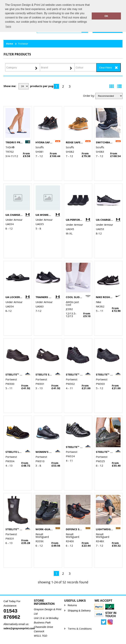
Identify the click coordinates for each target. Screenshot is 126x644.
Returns (72, 605)
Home (10, 44)
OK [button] (106, 16)
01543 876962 (12, 614)
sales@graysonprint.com (17, 628)
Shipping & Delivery (79, 610)
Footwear (23, 44)
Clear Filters (106, 68)
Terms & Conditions (80, 629)
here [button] (8, 26)
